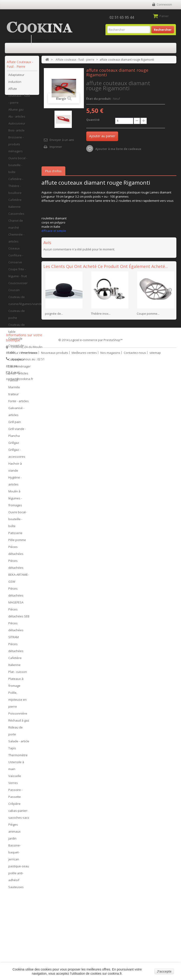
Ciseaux (14, 251)
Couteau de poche (17, 317)
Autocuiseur (17, 126)
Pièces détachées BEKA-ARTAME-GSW (19, 573)
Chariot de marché (16, 226)
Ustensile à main (16, 768)
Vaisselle (15, 778)
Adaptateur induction (16, 81)
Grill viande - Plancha (17, 435)
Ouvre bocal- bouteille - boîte (17, 521)
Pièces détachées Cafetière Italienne (16, 657)
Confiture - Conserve (16, 261)
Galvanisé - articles (16, 414)
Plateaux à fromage (16, 684)
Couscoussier (18, 285)
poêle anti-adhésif (16, 879)
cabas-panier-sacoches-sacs (19, 816)
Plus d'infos (53, 171)
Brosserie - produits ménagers (16, 146)
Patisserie (15, 535)
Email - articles (18, 376)
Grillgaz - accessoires (17, 455)
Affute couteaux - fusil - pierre (19, 98)
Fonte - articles (19, 403)
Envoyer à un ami (62, 140)
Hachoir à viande (15, 469)
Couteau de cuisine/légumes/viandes (23, 303)
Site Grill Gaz (18, 40)
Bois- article (16, 133)
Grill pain (15, 424)
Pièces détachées (16, 553)
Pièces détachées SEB (19, 615)
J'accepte (164, 971)
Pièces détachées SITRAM (16, 632)
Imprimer (56, 147)
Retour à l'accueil (49, 40)
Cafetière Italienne (15, 205)
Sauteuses (16, 889)
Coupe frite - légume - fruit (18, 275)
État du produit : (99, 99)
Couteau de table (17, 330)
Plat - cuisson (18, 674)
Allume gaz (16, 112)
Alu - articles (17, 119)
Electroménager (19, 369)
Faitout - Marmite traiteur (14, 389)
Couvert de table (16, 351)
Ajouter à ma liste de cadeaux (118, 149)
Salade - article (19, 744)
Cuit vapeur (16, 362)
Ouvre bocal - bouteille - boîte (18, 167)
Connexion (164, 4)
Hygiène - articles (15, 483)
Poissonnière (18, 716)
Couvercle (15, 341)
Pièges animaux (14, 830)
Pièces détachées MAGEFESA (16, 598)
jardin (12, 841)
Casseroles (16, 216)
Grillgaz (14, 445)
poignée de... (54, 314)
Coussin (14, 292)
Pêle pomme (17, 542)
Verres (13, 785)
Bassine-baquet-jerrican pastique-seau (19, 858)
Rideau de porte (16, 733)
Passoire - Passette (15, 796)
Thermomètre (18, 757)
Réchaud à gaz (19, 723)
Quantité (93, 120)
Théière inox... (101, 314)
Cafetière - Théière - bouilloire (16, 188)
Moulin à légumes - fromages (15, 501)
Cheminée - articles (16, 240)
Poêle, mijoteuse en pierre (17, 702)
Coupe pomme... (148, 314)
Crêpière (14, 806)
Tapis (12, 750)
